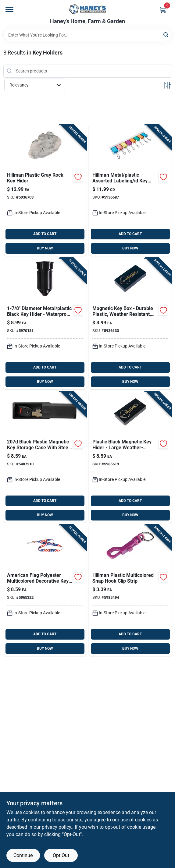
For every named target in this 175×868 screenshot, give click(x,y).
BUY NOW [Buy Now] (45, 248)
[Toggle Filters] (167, 85)
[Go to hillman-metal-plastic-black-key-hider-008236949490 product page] (45, 324)
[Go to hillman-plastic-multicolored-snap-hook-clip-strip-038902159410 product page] (130, 590)
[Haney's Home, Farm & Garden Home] (87, 9)
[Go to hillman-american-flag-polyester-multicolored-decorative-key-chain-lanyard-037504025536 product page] (45, 590)
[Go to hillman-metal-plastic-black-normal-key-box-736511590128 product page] (130, 324)
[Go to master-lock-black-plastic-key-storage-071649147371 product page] (45, 457)
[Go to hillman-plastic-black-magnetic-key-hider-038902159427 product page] (130, 457)
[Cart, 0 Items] (163, 10)
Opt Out (61, 855)
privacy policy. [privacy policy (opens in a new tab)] (57, 827)
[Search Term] (88, 35)
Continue (23, 855)
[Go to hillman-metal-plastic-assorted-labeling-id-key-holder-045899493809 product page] (130, 190)
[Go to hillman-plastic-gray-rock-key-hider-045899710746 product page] (45, 190)
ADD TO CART (45, 234)
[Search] (166, 35)
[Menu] (9, 9)
